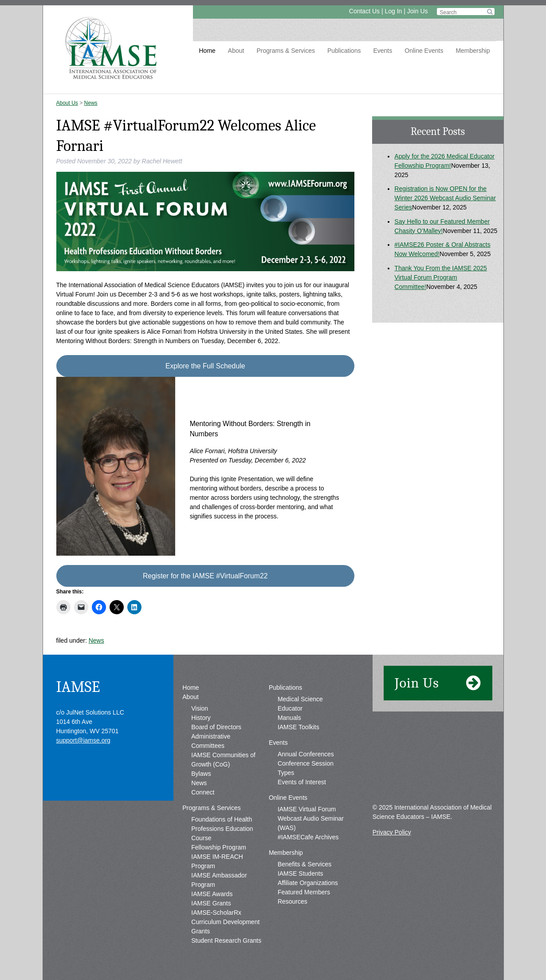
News (91, 103)
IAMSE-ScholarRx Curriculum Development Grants (225, 922)
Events (383, 51)
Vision (200, 708)
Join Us (418, 11)
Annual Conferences (306, 754)
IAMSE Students (300, 873)
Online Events (424, 51)
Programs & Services (285, 51)
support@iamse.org (83, 740)
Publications (344, 51)
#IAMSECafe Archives (308, 837)
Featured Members (304, 892)
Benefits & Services (304, 864)
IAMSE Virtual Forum (307, 809)
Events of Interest (302, 782)
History (201, 718)
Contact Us (364, 11)
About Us (67, 103)
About (236, 51)
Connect (203, 792)
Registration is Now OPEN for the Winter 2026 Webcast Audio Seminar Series (445, 198)
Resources (293, 901)
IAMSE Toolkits (299, 727)
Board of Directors (216, 727)
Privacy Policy (392, 832)
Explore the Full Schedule (205, 366)
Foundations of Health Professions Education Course (222, 829)
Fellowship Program (219, 847)
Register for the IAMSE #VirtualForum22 (205, 576)
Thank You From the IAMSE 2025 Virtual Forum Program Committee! (441, 277)
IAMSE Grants (211, 903)
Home (207, 51)
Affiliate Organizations (308, 883)
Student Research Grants (226, 940)
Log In (393, 11)
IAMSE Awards (212, 894)
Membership (473, 51)
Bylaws (201, 774)
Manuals (289, 718)
